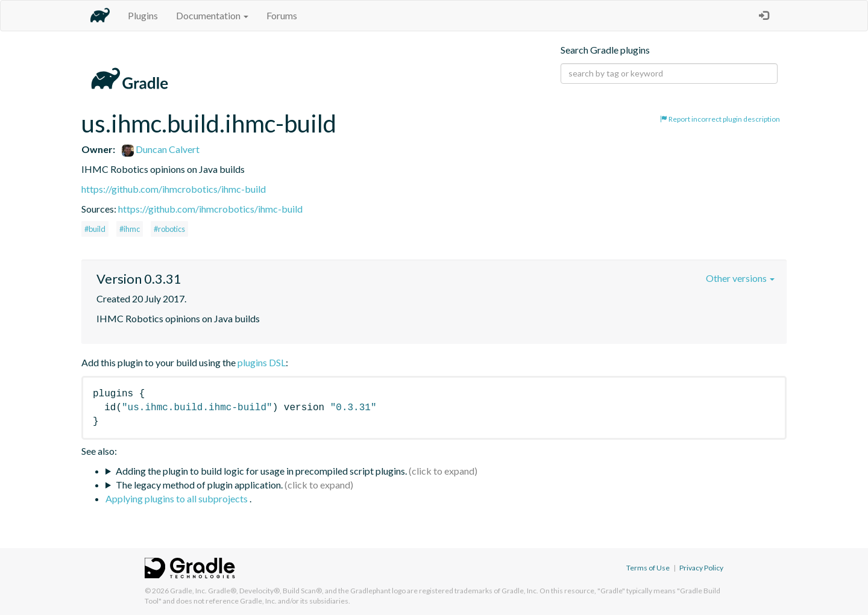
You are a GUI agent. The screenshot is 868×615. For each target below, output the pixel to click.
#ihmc (130, 229)
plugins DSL (262, 362)
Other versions (740, 278)
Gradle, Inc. (188, 591)
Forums (282, 15)
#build (95, 229)
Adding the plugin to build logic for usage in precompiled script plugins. (261, 471)
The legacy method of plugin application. (199, 485)
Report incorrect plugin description (720, 119)
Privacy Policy (701, 568)
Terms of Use (648, 568)
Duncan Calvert (161, 149)
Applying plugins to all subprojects (178, 498)
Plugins (143, 15)
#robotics (169, 229)
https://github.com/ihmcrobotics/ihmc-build (174, 189)
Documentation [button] (212, 15)
